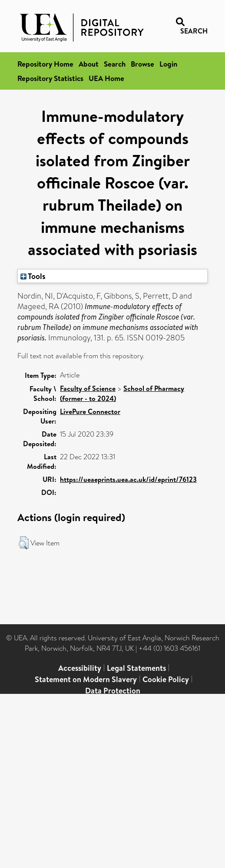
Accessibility (80, 668)
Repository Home (45, 64)
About (89, 64)
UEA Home (106, 78)
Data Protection (113, 691)
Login (168, 64)
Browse (142, 64)
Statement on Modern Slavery (86, 679)
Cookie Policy (166, 679)
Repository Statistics (50, 78)
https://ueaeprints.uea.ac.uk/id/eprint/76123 (128, 479)
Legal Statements (136, 668)
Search (115, 64)
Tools (33, 276)
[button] (24, 543)
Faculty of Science (88, 388)
